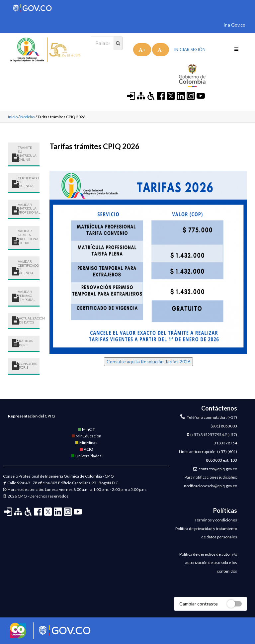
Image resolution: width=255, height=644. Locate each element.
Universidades (86, 456)
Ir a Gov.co (234, 25)
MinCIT (86, 429)
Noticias (28, 117)
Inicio (13, 117)
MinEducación (86, 436)
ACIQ (86, 449)
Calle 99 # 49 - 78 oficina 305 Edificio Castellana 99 (52, 483)
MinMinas (86, 443)
